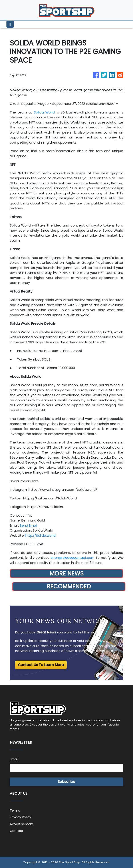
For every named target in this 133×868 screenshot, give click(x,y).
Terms (15, 810)
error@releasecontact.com (73, 558)
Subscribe (66, 782)
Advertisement (22, 824)
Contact (17, 831)
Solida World (44, 112)
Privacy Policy (21, 817)
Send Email (29, 525)
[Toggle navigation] (10, 24)
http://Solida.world (41, 535)
